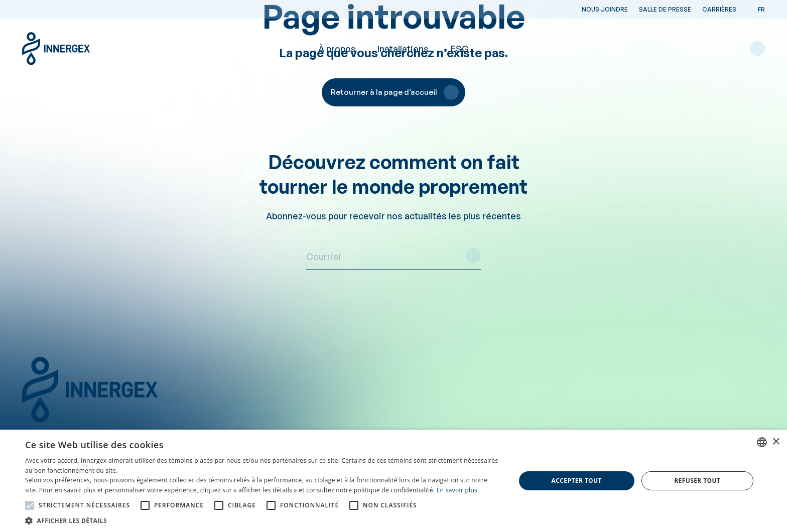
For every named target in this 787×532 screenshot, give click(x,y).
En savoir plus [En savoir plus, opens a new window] (457, 490)
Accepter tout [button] (577, 481)
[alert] (393, 481)
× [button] (776, 442)
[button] (263, 520)
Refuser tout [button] (697, 481)
